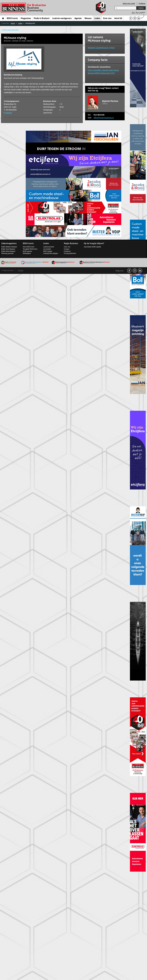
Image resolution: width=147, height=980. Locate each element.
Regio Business (24, 8)
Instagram (135, 271)
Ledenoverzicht (48, 247)
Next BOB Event (29, 247)
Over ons (107, 19)
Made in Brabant (42, 19)
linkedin (140, 271)
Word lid (118, 19)
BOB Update (48, 251)
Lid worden (47, 249)
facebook (129, 271)
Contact (67, 249)
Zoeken (141, 8)
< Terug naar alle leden (10, 30)
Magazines (26, 19)
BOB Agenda (27, 251)
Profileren (142, 4)
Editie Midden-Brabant (9, 247)
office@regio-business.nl (104, 118)
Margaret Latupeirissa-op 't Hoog (101, 48)
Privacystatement (70, 253)
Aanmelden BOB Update (92, 247)
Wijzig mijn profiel (129, 4)
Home (3, 18)
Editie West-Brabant (8, 251)
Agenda (78, 19)
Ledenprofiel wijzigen (51, 253)
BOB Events (12, 19)
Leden (97, 19)
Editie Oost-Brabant (8, 249)
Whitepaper (27, 253)
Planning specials (7, 253)
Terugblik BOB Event (30, 249)
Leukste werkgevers (62, 19)
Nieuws (88, 19)
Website (9, 113)
